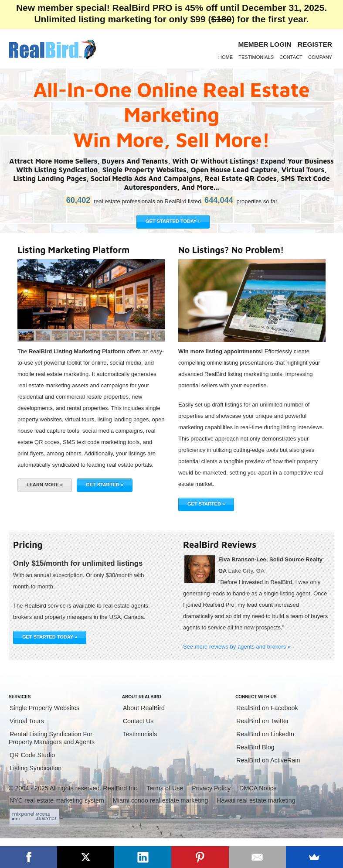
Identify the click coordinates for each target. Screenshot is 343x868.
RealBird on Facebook (267, 708)
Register (315, 44)
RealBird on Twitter (263, 721)
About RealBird (144, 708)
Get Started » (105, 485)
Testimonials (256, 57)
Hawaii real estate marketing (256, 800)
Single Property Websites (44, 708)
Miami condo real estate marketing (161, 800)
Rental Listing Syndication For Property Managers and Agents (52, 738)
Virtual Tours (27, 721)
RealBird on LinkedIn (265, 734)
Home (226, 57)
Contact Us (138, 721)
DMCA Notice (258, 788)
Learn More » (45, 485)
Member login (265, 44)
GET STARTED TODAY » (173, 221)
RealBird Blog (255, 747)
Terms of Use (165, 788)
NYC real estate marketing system (57, 800)
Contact (291, 57)
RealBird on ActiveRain (268, 760)
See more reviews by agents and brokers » (237, 647)
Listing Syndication (36, 768)
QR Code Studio (32, 755)
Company (320, 57)
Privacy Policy (211, 788)
